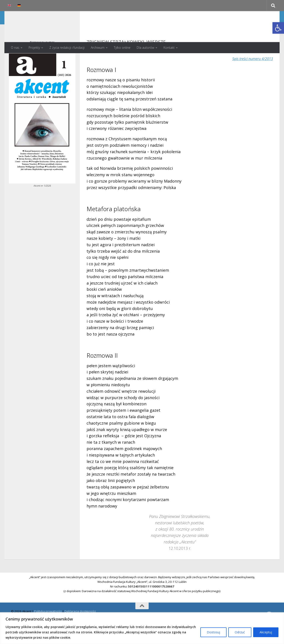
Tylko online (122, 48)
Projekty (34, 48)
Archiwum (98, 48)
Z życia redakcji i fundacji (67, 48)
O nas (15, 48)
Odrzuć (240, 632)
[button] (278, 28)
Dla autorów (145, 48)
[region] (142, 628)
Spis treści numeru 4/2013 (250, 76)
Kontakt (169, 48)
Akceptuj (266, 632)
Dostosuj (213, 632)
